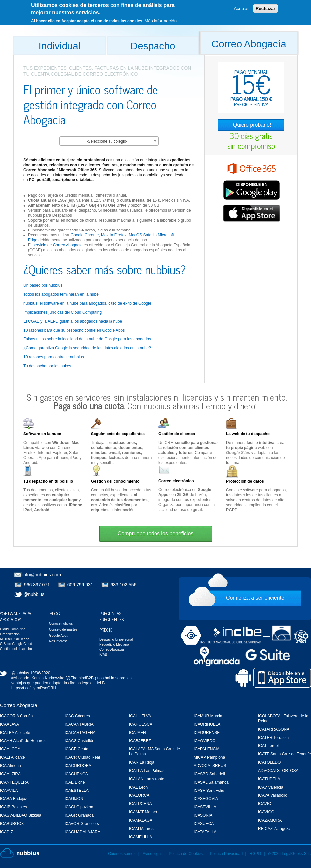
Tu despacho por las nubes (47, 366)
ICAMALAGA (141, 820)
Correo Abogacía (249, 44)
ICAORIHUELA (207, 724)
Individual (60, 46)
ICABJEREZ (140, 741)
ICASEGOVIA (206, 799)
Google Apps (58, 635)
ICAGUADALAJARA (82, 832)
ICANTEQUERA (14, 782)
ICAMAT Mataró (143, 812)
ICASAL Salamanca (211, 782)
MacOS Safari (141, 235)
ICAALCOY (10, 749)
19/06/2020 (40, 673)
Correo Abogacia (112, 650)
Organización (10, 634)
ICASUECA (204, 824)
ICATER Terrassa (273, 738)
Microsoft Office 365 (15, 639)
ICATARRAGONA (274, 729)
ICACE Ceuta (76, 749)
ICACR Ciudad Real (82, 757)
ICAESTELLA (77, 791)
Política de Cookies (186, 854)
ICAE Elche (75, 782)
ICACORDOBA (78, 766)
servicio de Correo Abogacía (58, 245)
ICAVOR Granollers (82, 824)
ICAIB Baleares (14, 807)
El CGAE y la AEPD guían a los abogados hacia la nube (73, 321)
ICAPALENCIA (206, 749)
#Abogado (20, 678)
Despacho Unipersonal (116, 640)
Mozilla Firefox (114, 235)
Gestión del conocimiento (115, 481)
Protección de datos (245, 481)
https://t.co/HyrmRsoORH (34, 688)
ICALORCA (139, 795)
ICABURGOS (12, 824)
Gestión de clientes (177, 434)
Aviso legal (152, 854)
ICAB (103, 655)
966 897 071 (37, 585)
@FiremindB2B (80, 678)
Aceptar (241, 8)
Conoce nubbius (61, 623)
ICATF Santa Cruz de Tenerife (285, 754)
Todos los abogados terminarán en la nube (61, 294)
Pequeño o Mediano (114, 645)
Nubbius (20, 853)
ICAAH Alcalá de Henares (23, 741)
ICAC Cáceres (77, 716)
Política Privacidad (227, 854)
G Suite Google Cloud (16, 644)
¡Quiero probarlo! (251, 125)
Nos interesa (58, 641)
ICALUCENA (140, 804)
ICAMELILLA (140, 837)
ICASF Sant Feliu (209, 791)
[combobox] (109, 141)
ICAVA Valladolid (273, 795)
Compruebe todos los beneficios (156, 533)
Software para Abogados (16, 616)
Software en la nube (42, 434)
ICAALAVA (9, 724)
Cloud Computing (13, 629)
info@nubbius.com (42, 575)
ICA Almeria (10, 766)
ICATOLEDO (269, 762)
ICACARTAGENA (80, 733)
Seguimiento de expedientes (118, 434)
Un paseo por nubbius (43, 285)
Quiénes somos (122, 854)
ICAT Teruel (268, 746)
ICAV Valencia (271, 787)
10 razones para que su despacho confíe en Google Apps (74, 330)
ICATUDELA (269, 779)
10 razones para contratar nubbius (54, 357)
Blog (55, 613)
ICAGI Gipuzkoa (79, 807)
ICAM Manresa (142, 829)
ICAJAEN (137, 733)
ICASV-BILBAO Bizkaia (21, 815)
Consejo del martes (63, 629)
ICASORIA (203, 815)
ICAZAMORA (270, 820)
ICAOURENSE (207, 733)
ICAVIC (265, 804)
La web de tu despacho (248, 434)
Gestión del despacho (16, 649)
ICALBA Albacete (15, 733)
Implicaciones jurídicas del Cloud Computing (63, 312)
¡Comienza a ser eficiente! (255, 598)
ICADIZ (6, 832)
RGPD (256, 854)
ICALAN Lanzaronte (147, 779)
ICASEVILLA (205, 807)
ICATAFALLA (205, 832)
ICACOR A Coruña (16, 716)
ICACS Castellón (79, 741)
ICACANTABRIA (79, 724)
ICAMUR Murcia (208, 716)
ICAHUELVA (140, 716)
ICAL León (138, 787)
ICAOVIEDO (205, 741)
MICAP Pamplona (209, 757)
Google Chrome (85, 235)
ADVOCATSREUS (210, 766)
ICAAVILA (9, 791)
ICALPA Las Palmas (147, 771)
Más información (160, 20)
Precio (106, 629)
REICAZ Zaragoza (274, 829)
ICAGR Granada (79, 815)
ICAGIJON (74, 799)
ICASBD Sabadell (209, 774)
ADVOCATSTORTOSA (278, 771)
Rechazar (266, 8)
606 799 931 (80, 585)
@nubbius (34, 594)
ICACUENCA (76, 774)
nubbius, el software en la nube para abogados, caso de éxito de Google (87, 303)
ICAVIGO (266, 812)
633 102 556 (124, 585)
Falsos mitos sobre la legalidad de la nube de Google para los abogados (87, 339)
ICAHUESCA (141, 724)
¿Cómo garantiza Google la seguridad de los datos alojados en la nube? (87, 348)
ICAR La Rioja (142, 762)
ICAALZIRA (10, 774)
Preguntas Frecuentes (111, 616)
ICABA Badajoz (14, 799)
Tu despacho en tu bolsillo (48, 481)
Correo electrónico (176, 481)
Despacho (153, 46)
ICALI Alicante (12, 757)
